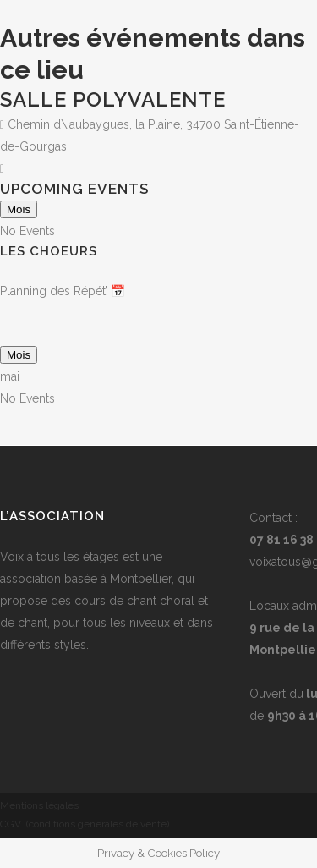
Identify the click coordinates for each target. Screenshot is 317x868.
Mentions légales (39, 805)
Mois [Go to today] (19, 209)
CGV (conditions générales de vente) (85, 824)
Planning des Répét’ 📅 (63, 291)
